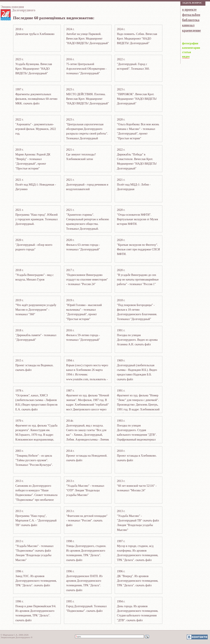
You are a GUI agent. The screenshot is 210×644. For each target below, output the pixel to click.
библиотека (191, 20)
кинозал (188, 25)
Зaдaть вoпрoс (192, 3)
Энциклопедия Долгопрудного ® (17, 637)
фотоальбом (191, 15)
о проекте (189, 10)
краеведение (192, 30)
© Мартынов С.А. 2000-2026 (15, 635)
